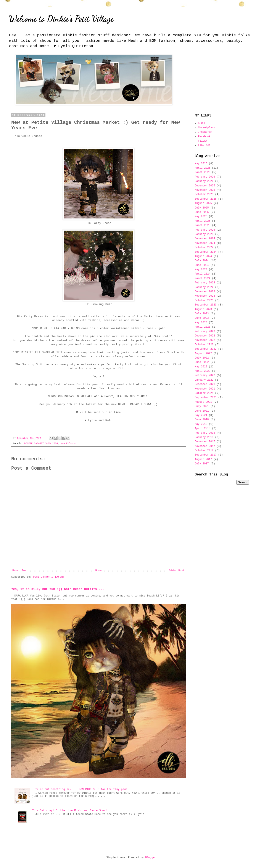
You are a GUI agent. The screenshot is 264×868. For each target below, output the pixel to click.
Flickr (203, 141)
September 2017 (206, 455)
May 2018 (201, 424)
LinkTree (204, 145)
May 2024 (201, 270)
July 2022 (202, 358)
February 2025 (205, 230)
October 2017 (204, 451)
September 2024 (206, 252)
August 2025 (203, 203)
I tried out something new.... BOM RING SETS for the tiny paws (80, 789)
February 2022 (205, 375)
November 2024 (205, 243)
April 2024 (203, 274)
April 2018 (203, 428)
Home (99, 571)
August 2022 (203, 354)
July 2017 (202, 464)
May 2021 (201, 415)
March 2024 (203, 278)
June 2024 (202, 265)
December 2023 (205, 292)
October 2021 (204, 393)
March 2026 (203, 172)
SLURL (202, 123)
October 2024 (204, 247)
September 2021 (206, 398)
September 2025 (206, 199)
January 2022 (204, 380)
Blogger (151, 858)
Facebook (204, 137)
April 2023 (203, 327)
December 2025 (205, 186)
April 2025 (203, 221)
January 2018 (204, 437)
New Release (68, 443)
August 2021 (203, 402)
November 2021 (205, 389)
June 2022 (202, 362)
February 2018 (205, 433)
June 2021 (202, 411)
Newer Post (20, 571)
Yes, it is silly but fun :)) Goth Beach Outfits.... (58, 589)
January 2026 (204, 181)
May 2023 (201, 323)
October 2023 (204, 301)
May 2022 (201, 367)
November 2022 (205, 340)
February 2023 (205, 331)
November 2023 (205, 296)
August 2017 (203, 459)
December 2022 (205, 336)
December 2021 (205, 384)
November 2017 (205, 446)
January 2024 (204, 287)
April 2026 (203, 168)
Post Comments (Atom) (49, 577)
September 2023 (206, 305)
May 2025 (201, 217)
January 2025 (204, 234)
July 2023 (202, 314)
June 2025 (202, 212)
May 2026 (201, 164)
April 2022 (203, 371)
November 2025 (205, 190)
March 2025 (203, 225)
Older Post (177, 571)
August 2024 (203, 256)
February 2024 (205, 283)
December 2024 (205, 239)
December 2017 (205, 442)
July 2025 (202, 208)
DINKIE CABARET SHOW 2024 (41, 443)
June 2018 (202, 420)
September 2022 (206, 349)
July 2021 (202, 406)
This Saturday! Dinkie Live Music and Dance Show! (70, 811)
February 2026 (205, 177)
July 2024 (202, 261)
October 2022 (204, 345)
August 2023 (203, 309)
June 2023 (202, 318)
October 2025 (204, 194)
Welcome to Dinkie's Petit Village (61, 19)
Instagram (205, 132)
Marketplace (207, 128)
